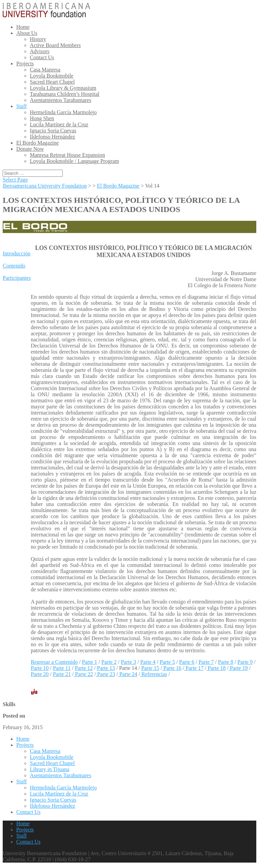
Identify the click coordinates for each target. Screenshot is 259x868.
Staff (22, 106)
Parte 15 (150, 668)
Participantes (17, 278)
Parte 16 (172, 668)
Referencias (154, 674)
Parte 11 (62, 668)
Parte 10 (40, 668)
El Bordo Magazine (37, 143)
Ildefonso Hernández (53, 137)
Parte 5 (167, 662)
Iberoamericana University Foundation (45, 186)
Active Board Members (55, 45)
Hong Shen (42, 118)
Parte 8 (226, 662)
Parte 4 (148, 662)
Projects (25, 63)
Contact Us (42, 57)
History (38, 39)
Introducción (17, 253)
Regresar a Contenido (54, 662)
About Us (27, 33)
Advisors (40, 51)
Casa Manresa (45, 70)
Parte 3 (128, 662)
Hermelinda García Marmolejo (63, 112)
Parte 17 (194, 668)
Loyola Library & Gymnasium (63, 88)
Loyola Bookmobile (52, 76)
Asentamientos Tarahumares (61, 100)
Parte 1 (90, 662)
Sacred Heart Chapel (52, 82)
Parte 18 (216, 668)
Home (23, 27)
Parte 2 (109, 662)
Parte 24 (128, 674)
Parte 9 (245, 662)
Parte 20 (40, 674)
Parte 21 (62, 674)
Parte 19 (238, 668)
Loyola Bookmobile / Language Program (74, 161)
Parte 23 (106, 674)
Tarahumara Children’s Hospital (65, 94)
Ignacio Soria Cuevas (53, 131)
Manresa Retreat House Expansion (67, 155)
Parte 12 (84, 668)
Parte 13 (106, 668)
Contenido (14, 266)
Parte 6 (187, 662)
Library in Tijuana (49, 769)
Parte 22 (83, 674)
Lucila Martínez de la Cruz (59, 124)
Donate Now (30, 149)
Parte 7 (206, 662)
